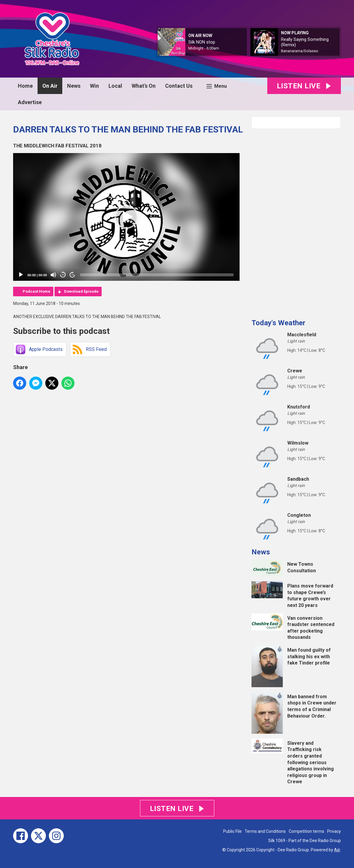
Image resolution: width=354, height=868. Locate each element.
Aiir (337, 850)
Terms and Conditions (265, 831)
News (74, 86)
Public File (232, 831)
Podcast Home (37, 291)
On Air (50, 86)
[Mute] (53, 275)
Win (94, 86)
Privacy (334, 831)
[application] (126, 217)
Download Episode (81, 291)
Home (25, 86)
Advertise (30, 102)
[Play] (21, 275)
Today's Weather (278, 323)
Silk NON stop (202, 42)
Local (115, 86)
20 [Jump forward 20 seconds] (73, 275)
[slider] (157, 275)
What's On (144, 86)
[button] (126, 217)
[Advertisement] (296, 221)
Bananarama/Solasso (300, 51)
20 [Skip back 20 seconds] (63, 275)
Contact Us (179, 86)
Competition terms (306, 831)
